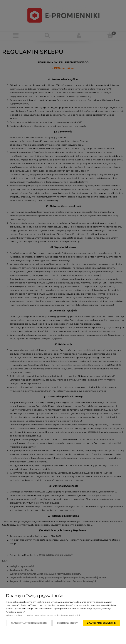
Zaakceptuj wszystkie (101, 623)
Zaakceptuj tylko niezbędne (29, 623)
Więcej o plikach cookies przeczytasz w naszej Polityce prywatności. (43, 615)
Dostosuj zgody (67, 623)
